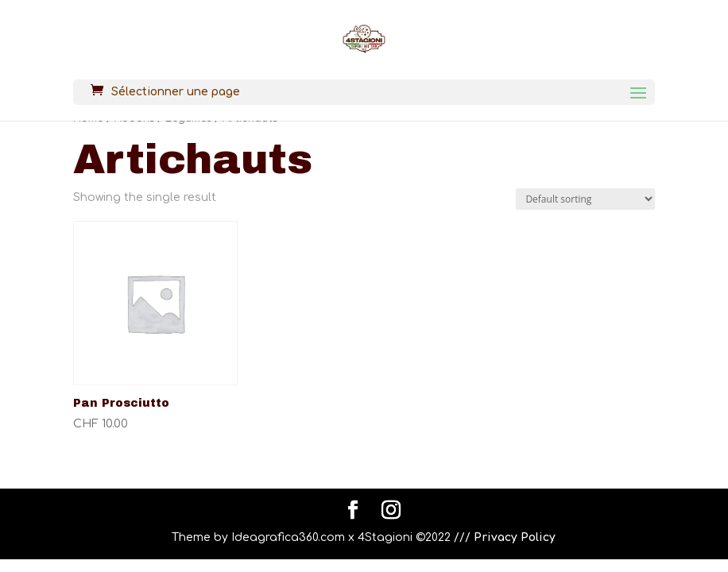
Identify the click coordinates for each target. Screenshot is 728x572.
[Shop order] (585, 199)
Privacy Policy (515, 537)
